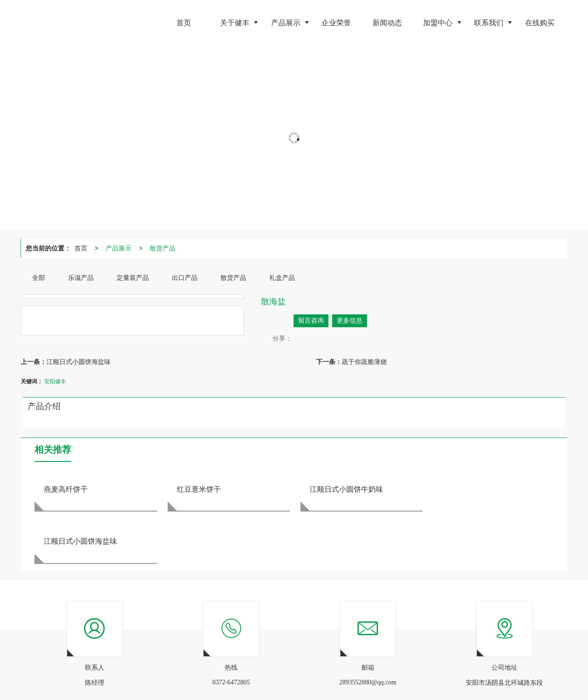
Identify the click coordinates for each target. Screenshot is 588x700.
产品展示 (119, 248)
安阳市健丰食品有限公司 (107, 677)
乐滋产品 (106, 668)
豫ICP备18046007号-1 (286, 677)
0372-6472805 (368, 668)
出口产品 (168, 668)
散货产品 (163, 248)
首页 (81, 248)
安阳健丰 (55, 381)
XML (229, 677)
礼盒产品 (224, 668)
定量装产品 (137, 668)
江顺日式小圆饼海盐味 (79, 362)
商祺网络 (178, 677)
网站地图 (206, 677)
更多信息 (350, 321)
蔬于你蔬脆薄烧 (364, 362)
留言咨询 (311, 321)
